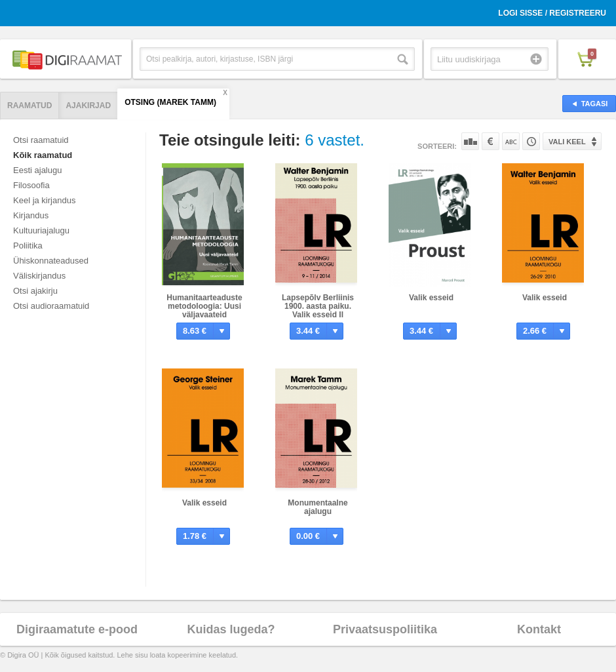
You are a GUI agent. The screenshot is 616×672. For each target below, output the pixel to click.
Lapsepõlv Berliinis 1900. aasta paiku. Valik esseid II (318, 306)
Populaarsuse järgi (470, 141)
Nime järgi (511, 141)
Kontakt (539, 629)
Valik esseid (431, 298)
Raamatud (29, 106)
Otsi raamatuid (41, 140)
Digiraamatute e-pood (77, 629)
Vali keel (567, 142)
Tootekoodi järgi (531, 141)
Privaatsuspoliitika (385, 629)
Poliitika (28, 246)
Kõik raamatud (43, 155)
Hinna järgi (491, 141)
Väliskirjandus (39, 276)
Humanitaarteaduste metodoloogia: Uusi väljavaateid (204, 306)
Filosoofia (31, 185)
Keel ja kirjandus (44, 200)
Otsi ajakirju (35, 291)
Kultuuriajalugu (41, 230)
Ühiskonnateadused (51, 261)
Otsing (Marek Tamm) (170, 102)
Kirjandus (31, 215)
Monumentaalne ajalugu (318, 507)
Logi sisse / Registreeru (552, 13)
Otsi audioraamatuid (51, 306)
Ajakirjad (88, 106)
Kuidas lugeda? (231, 629)
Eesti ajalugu (37, 170)
